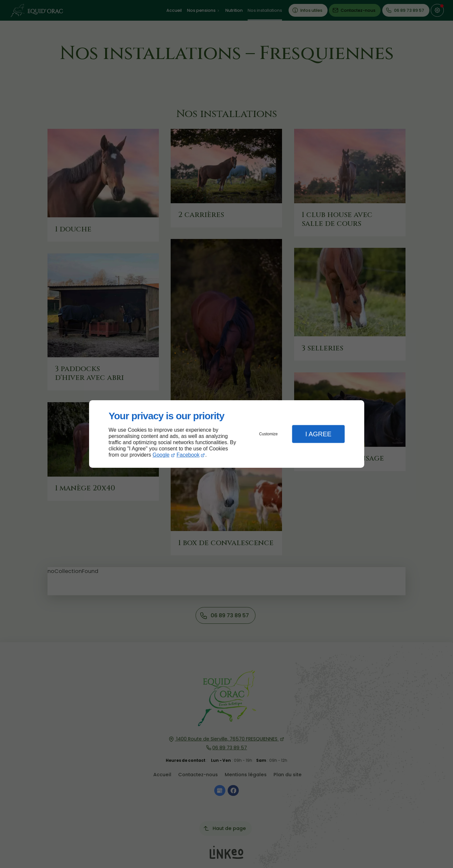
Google (161, 455)
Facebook (188, 455)
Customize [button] (268, 434)
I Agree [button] (318, 434)
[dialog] (227, 434)
